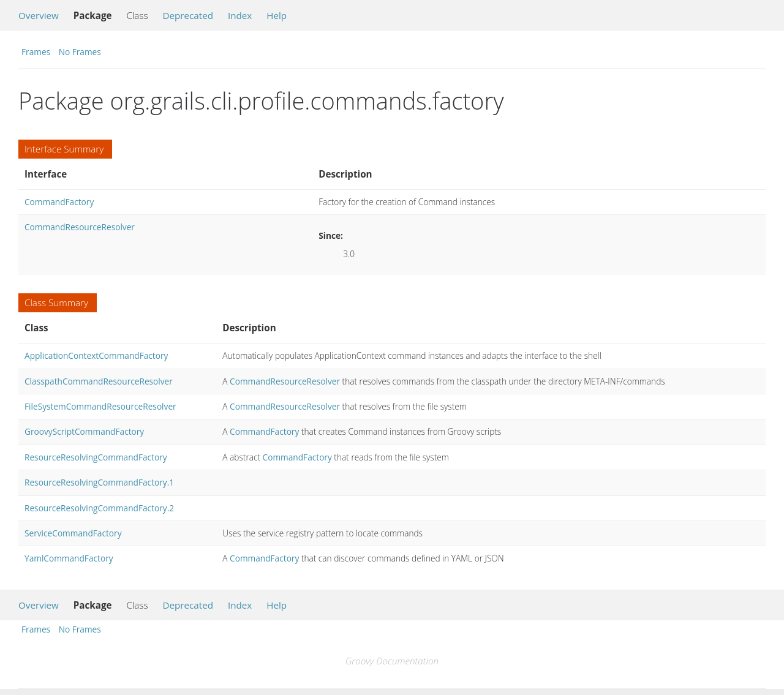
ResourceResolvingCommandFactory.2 (99, 508)
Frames (36, 52)
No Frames (80, 52)
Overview (39, 15)
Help (277, 15)
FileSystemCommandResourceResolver (100, 406)
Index (240, 15)
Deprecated (188, 15)
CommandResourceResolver (80, 227)
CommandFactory (59, 202)
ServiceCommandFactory (73, 533)
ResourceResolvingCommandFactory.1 (99, 482)
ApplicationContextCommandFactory (96, 355)
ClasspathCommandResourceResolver (99, 381)
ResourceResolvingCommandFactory (96, 457)
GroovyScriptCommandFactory (84, 431)
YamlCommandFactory (69, 558)
